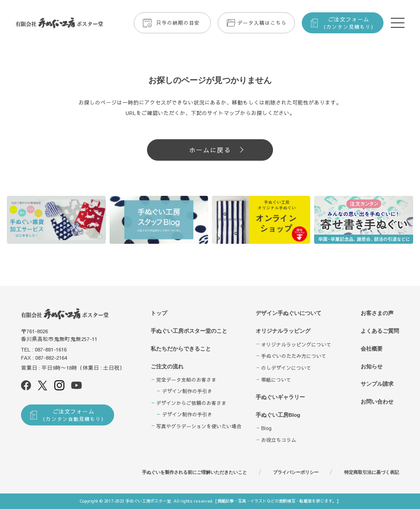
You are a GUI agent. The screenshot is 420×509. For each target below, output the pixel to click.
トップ (159, 313)
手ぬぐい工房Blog (278, 415)
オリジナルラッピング (283, 331)
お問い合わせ (377, 402)
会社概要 (372, 349)
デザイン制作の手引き (187, 391)
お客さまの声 (377, 313)
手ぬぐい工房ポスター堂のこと (189, 331)
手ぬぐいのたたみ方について (294, 356)
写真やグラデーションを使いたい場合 (199, 426)
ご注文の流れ (167, 367)
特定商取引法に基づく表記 (372, 472)
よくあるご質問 (380, 331)
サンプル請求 (377, 384)
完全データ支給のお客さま (186, 380)
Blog (266, 428)
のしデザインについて (286, 368)
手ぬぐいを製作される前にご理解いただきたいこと (194, 472)
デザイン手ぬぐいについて (289, 313)
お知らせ (372, 367)
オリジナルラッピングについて (296, 344)
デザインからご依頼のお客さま (191, 403)
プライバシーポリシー (296, 472)
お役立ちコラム (279, 440)
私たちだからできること (181, 349)
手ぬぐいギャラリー (280, 397)
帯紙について (276, 380)
